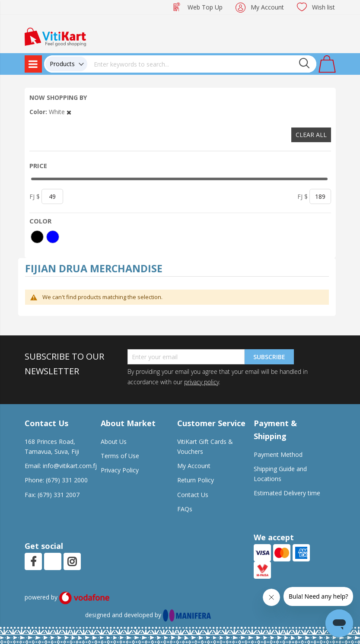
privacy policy (201, 382)
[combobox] (202, 64)
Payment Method (278, 454)
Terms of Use (120, 456)
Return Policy (196, 480)
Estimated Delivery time (287, 493)
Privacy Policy (120, 470)
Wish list (323, 7)
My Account (267, 7)
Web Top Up (205, 7)
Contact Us (193, 495)
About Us (114, 442)
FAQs (185, 509)
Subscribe (269, 357)
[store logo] (55, 36)
